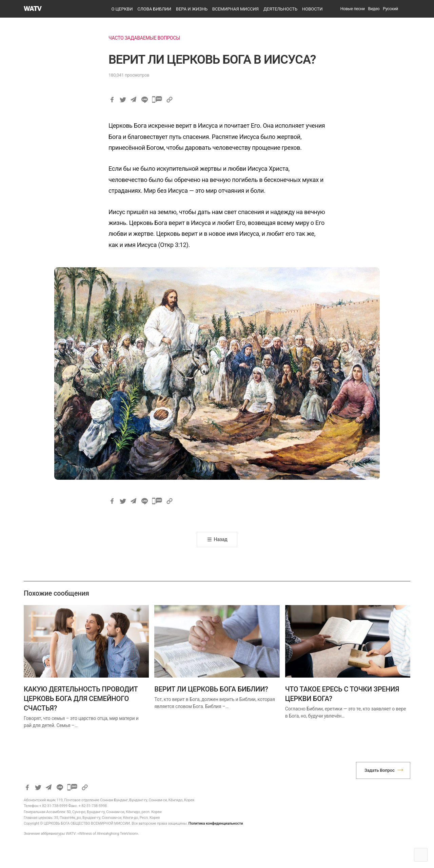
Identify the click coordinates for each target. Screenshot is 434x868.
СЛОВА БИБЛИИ (154, 9)
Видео (374, 9)
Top (421, 855)
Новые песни (353, 9)
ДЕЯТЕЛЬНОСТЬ (280, 9)
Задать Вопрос (380, 770)
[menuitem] (390, 9)
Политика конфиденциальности (216, 823)
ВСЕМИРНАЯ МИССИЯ (235, 9)
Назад (221, 539)
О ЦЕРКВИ (122, 9)
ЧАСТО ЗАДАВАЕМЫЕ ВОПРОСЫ (144, 38)
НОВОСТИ (312, 9)
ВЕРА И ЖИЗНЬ (192, 9)
